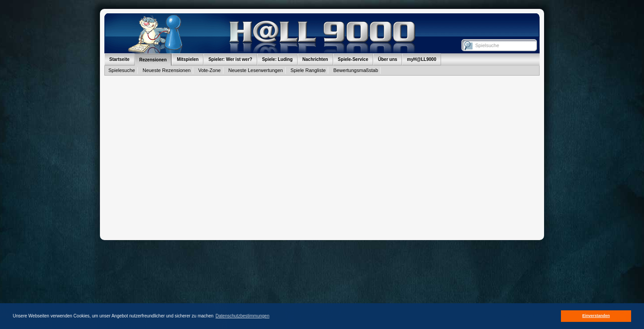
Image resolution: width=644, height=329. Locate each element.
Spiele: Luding (277, 59)
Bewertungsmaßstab (356, 70)
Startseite (119, 59)
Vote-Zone (209, 70)
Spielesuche (122, 70)
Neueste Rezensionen (167, 70)
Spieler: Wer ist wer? (230, 59)
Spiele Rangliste (308, 70)
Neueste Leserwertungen (256, 70)
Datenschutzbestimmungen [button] (242, 316)
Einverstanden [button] (596, 316)
